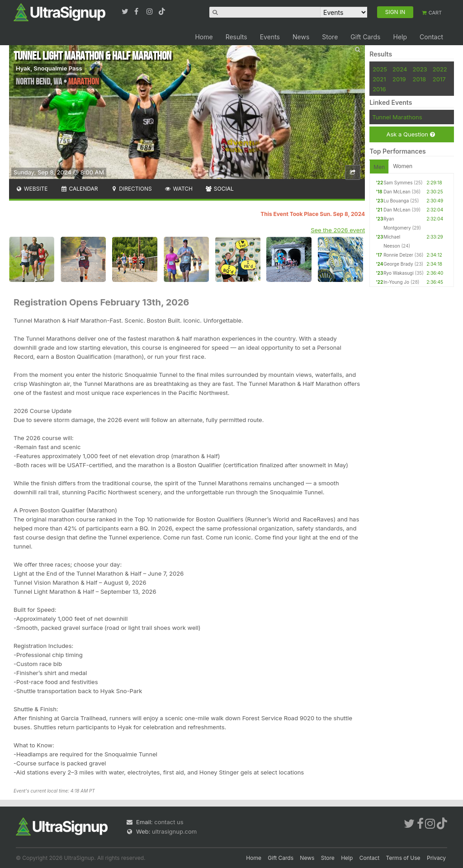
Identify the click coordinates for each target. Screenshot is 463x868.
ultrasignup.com (174, 831)
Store (330, 37)
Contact (431, 37)
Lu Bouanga (396, 201)
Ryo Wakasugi (398, 273)
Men (379, 167)
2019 (399, 79)
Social (220, 189)
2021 (379, 79)
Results (236, 37)
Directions (131, 189)
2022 (440, 69)
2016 (379, 89)
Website (32, 189)
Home (204, 37)
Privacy (436, 858)
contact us (169, 822)
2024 (400, 69)
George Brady (398, 264)
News (301, 37)
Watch (179, 189)
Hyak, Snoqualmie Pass (49, 68)
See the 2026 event (338, 230)
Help (400, 37)
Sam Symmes (398, 183)
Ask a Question (410, 134)
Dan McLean (397, 192)
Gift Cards (365, 37)
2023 (420, 69)
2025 (380, 69)
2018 (419, 79)
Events (270, 37)
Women (403, 166)
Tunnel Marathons (397, 117)
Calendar (79, 189)
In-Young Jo (396, 282)
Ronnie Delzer (398, 255)
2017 (439, 79)
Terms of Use (403, 858)
